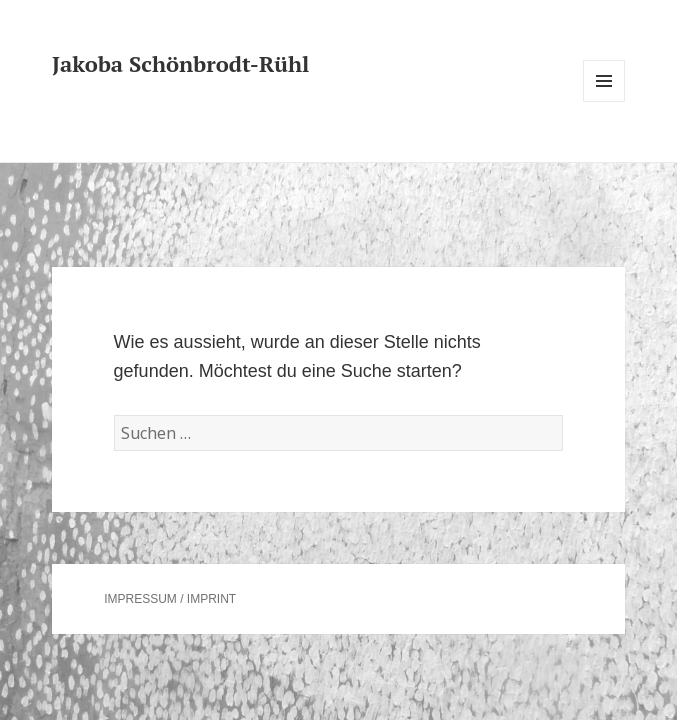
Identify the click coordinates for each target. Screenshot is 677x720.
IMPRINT (211, 599)
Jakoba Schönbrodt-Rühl (180, 63)
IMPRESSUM (140, 599)
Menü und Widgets (604, 101)
